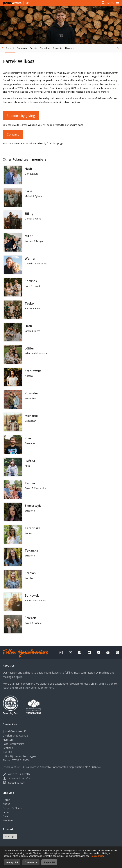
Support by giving (21, 116)
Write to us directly (16, 774)
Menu (111, 3)
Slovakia (45, 48)
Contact (13, 134)
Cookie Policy (97, 860)
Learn (6, 812)
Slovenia (57, 48)
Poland (10, 48)
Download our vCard (18, 778)
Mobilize (8, 820)
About (6, 804)
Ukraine (70, 48)
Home (6, 800)
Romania (22, 48)
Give (5, 816)
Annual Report (14, 783)
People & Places (12, 808)
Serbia (33, 48)
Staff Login (10, 836)
